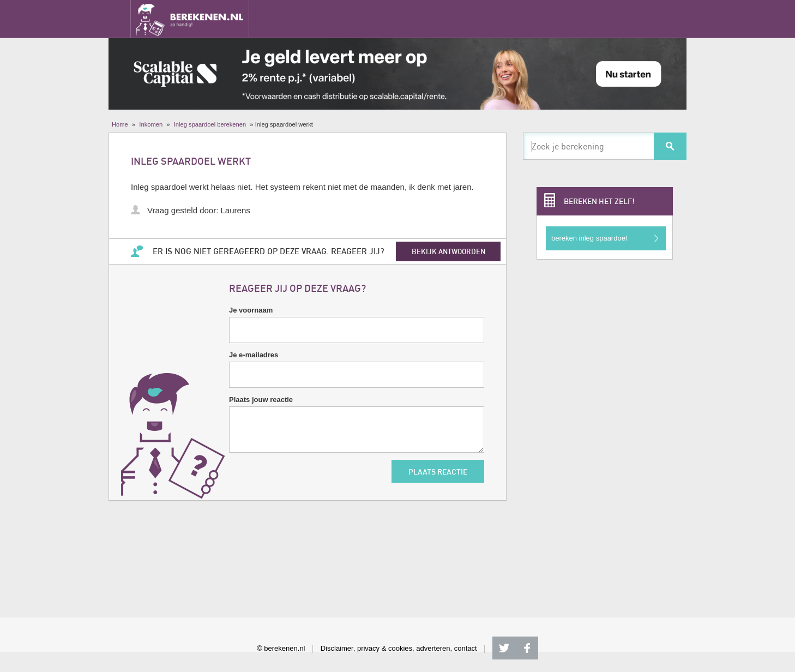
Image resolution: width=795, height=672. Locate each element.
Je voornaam (251, 310)
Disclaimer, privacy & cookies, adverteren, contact (399, 648)
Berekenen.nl (190, 19)
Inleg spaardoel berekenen (210, 124)
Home (120, 124)
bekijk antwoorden (448, 251)
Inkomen (151, 124)
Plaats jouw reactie (261, 400)
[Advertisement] (605, 434)
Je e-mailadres (254, 355)
